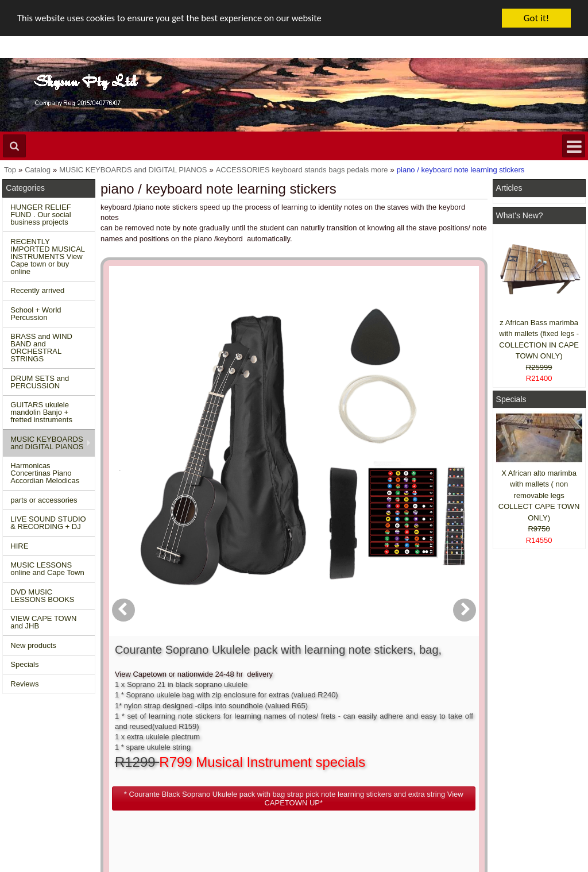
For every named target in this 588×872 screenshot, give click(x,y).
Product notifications (287, 778)
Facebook (531, 751)
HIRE (19, 546)
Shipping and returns (166, 767)
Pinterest (514, 798)
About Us (391, 746)
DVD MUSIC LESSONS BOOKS (42, 596)
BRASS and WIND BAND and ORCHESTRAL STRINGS (41, 348)
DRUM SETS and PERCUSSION (40, 382)
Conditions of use (160, 757)
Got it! (536, 18)
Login (263, 757)
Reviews (24, 684)
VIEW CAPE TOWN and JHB (43, 622)
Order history (275, 767)
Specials (24, 664)
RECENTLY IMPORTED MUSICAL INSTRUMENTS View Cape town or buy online (48, 256)
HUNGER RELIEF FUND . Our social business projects (40, 215)
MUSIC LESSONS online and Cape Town (47, 569)
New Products (31, 757)
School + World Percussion (36, 314)
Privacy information (163, 778)
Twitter (525, 772)
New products (33, 645)
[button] (349, 464)
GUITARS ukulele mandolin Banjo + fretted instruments (41, 412)
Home (18, 746)
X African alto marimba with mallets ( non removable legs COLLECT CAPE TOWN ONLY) (539, 495)
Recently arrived (37, 290)
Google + (514, 788)
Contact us (149, 746)
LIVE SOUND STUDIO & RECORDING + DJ (48, 523)
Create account (279, 746)
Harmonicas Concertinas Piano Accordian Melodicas (45, 473)
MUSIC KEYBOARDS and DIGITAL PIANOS (47, 443)
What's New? (520, 215)
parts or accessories (44, 500)
